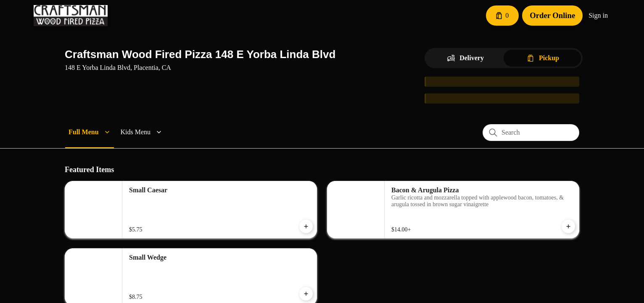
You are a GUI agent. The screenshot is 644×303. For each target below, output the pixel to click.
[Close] (416, 43)
